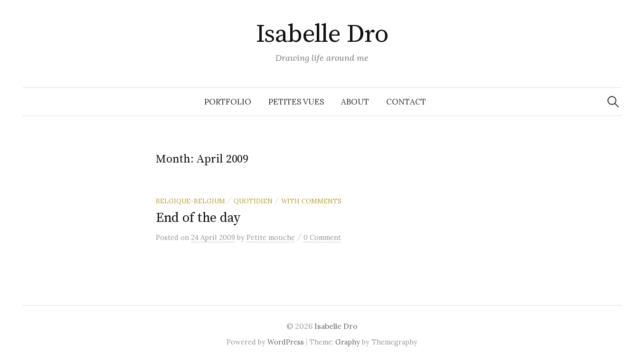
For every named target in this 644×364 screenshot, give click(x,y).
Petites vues (296, 102)
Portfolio (228, 102)
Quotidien (253, 201)
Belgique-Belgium (190, 201)
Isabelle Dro (322, 34)
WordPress (286, 342)
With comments (311, 201)
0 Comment (322, 237)
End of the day (198, 218)
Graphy (348, 342)
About (355, 102)
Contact (406, 102)
